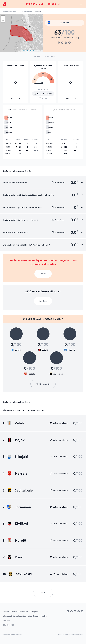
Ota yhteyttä (8, 625)
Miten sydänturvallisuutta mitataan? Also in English (25, 616)
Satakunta (28, 11)
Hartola (18, 473)
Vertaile (43, 274)
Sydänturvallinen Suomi (43, 4)
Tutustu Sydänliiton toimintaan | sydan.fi (70, 634)
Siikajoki (18, 457)
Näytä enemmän (43, 384)
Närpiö (17, 540)
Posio (15, 557)
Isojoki (17, 440)
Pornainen (19, 507)
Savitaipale (20, 490)
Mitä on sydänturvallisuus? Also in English (20, 611)
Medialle (6, 620)
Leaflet (23, 51)
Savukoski (20, 574)
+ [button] (3, 17)
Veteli (16, 423)
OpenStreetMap (31, 51)
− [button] (3, 21)
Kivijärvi (18, 524)
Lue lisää (43, 301)
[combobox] (64, 23)
